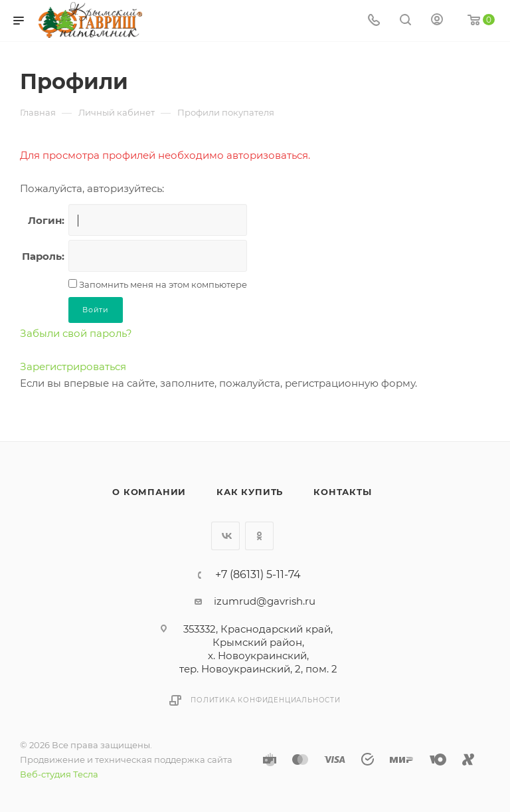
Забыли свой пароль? (76, 333)
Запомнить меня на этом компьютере (162, 284)
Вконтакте (225, 536)
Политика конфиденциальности (266, 700)
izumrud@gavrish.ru (265, 601)
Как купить (250, 492)
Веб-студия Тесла (59, 774)
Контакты (342, 492)
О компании (149, 492)
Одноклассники (259, 536)
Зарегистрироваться (73, 366)
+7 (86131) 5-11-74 (258, 575)
